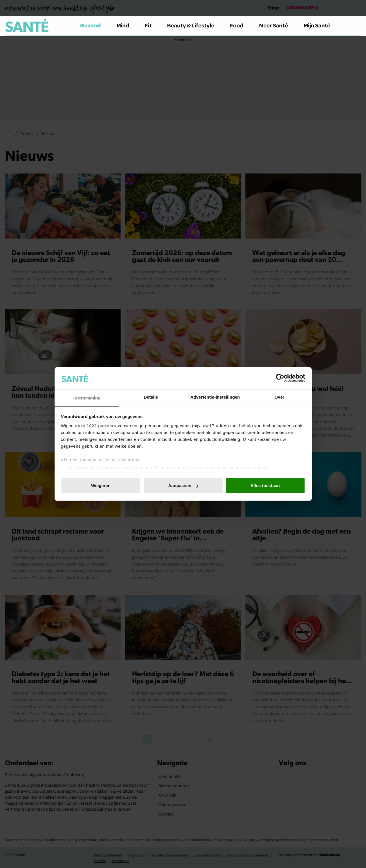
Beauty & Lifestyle (194, 25)
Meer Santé (277, 25)
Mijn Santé (321, 25)
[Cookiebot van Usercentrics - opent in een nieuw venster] (280, 378)
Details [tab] (151, 397)
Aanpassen (183, 486)
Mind (126, 25)
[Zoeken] (357, 26)
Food (240, 25)
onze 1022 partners (96, 426)
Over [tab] (280, 397)
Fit (152, 25)
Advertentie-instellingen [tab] (215, 397)
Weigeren (101, 486)
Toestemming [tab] (87, 398)
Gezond (94, 25)
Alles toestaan (265, 486)
